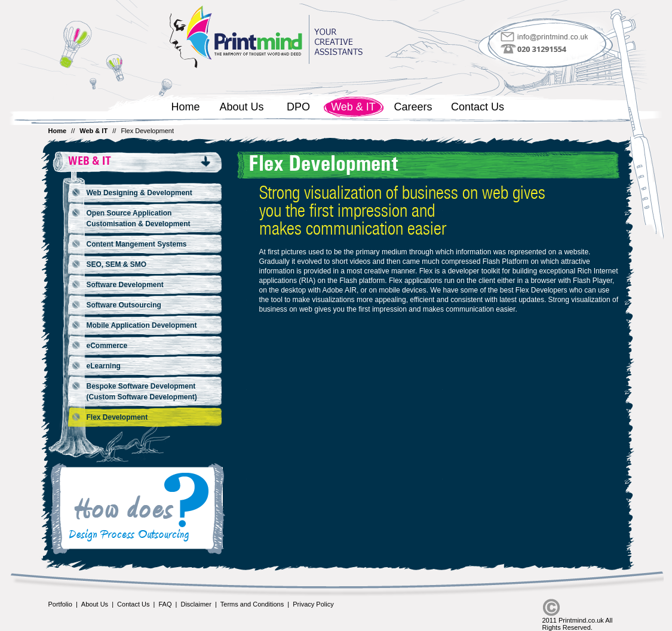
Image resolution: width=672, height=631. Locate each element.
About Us (241, 107)
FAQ (165, 604)
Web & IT (353, 107)
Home (185, 107)
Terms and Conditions (252, 604)
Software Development (125, 285)
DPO (298, 107)
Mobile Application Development (142, 325)
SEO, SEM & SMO (117, 264)
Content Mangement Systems (137, 244)
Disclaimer (196, 604)
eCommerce (107, 346)
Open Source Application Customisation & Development (139, 218)
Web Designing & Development (139, 193)
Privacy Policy (313, 604)
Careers (413, 107)
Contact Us (478, 107)
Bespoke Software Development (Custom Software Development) (142, 392)
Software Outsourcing (124, 305)
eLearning (104, 366)
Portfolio (60, 604)
